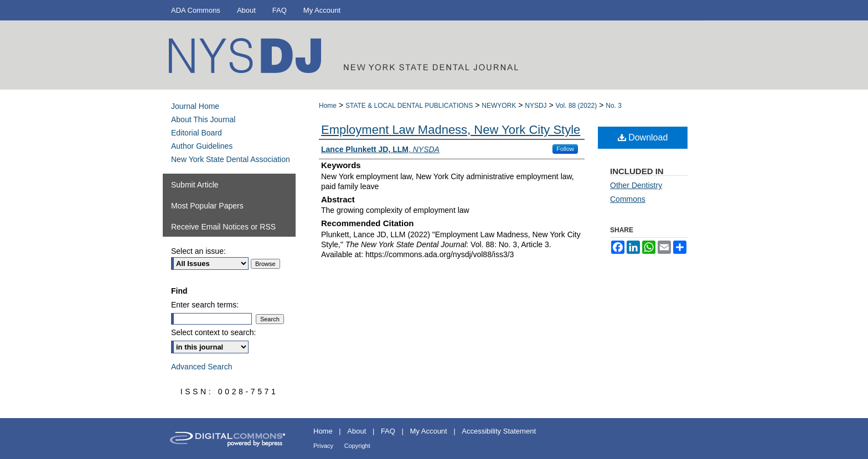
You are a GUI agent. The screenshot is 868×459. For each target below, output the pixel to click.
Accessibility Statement (499, 431)
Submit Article (195, 185)
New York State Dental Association (231, 159)
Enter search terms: (205, 305)
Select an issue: (198, 251)
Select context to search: (213, 332)
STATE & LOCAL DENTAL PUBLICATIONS (409, 106)
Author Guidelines (202, 146)
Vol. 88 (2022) (577, 106)
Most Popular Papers (207, 206)
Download (643, 137)
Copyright (357, 446)
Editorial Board (197, 133)
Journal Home (195, 106)
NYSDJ (536, 106)
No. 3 (614, 106)
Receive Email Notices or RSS (223, 227)
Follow (565, 149)
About (356, 431)
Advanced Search (202, 367)
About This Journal (203, 119)
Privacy (323, 446)
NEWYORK (499, 106)
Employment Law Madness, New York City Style (451, 130)
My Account (429, 431)
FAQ (388, 431)
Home (328, 106)
